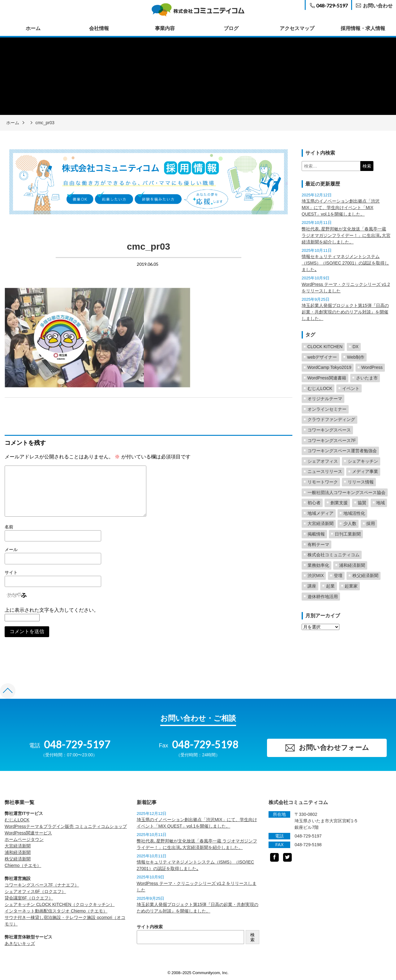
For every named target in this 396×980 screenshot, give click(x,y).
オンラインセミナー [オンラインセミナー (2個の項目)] (327, 409)
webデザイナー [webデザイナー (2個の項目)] (322, 357)
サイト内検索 (150, 927)
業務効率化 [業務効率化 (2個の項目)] (318, 565)
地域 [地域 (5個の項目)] (381, 503)
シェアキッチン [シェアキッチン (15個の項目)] (363, 461)
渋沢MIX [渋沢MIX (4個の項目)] (316, 575)
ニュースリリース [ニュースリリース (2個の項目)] (325, 471)
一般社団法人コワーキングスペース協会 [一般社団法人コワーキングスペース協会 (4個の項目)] (346, 492)
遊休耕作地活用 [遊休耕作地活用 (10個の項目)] (323, 597)
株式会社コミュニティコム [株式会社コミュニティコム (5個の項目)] (334, 555)
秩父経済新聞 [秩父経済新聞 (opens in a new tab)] (18, 859)
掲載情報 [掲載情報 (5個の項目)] (316, 534)
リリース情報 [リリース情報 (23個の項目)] (361, 482)
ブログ (231, 28)
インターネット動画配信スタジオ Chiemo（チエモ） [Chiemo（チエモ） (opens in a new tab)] (56, 911)
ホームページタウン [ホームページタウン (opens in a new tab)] (24, 839)
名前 (9, 527)
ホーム (33, 28)
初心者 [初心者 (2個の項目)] (314, 503)
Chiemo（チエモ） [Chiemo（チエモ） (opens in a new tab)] (23, 865)
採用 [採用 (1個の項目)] (371, 523)
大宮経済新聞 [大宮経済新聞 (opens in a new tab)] (18, 846)
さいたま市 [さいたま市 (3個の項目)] (367, 378)
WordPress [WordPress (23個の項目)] (372, 367)
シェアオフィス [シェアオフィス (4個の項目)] (323, 461)
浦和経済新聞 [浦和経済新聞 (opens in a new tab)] (18, 852)
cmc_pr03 (45, 123)
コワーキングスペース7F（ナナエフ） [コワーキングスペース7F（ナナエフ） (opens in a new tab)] (42, 885)
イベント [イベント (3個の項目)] (351, 388)
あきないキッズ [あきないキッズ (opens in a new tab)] (20, 943)
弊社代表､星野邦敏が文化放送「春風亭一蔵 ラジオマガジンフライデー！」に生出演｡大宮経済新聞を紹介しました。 (346, 235)
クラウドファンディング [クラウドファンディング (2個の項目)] (331, 419)
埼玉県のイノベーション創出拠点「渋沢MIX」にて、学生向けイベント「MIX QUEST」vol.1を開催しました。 (341, 208)
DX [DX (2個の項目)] (355, 347)
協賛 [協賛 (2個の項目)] (362, 503)
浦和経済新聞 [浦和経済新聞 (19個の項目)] (352, 565)
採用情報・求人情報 (363, 28)
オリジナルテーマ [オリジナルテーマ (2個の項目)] (325, 399)
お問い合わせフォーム (327, 748)
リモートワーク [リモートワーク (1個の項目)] (323, 482)
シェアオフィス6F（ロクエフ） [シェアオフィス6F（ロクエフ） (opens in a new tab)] (35, 891)
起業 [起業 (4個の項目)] (330, 586)
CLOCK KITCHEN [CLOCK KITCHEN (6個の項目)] (325, 347)
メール (11, 549)
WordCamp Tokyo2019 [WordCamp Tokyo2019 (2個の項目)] (329, 367)
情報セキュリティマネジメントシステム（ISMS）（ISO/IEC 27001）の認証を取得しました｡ (345, 263)
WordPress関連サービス (28, 833)
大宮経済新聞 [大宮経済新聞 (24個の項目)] (321, 523)
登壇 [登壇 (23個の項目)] (338, 575)
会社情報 (99, 28)
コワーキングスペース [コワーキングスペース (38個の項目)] (329, 430)
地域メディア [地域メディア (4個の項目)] (321, 513)
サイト (11, 572)
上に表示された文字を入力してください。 (52, 610)
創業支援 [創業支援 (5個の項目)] (339, 503)
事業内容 (165, 28)
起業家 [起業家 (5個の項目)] (351, 586)
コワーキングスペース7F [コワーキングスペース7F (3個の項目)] (332, 440)
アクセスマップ (297, 28)
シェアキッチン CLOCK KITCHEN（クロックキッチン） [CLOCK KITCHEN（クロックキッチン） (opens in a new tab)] (60, 904)
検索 (252, 937)
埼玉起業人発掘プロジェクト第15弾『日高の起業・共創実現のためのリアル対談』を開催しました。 (345, 312)
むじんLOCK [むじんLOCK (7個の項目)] (320, 388)
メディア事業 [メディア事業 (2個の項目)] (365, 471)
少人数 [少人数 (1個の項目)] (350, 523)
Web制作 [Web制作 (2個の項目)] (356, 357)
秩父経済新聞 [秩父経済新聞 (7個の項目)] (365, 575)
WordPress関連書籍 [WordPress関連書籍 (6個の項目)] (327, 378)
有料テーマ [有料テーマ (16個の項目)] (318, 545)
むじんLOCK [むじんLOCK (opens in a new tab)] (17, 820)
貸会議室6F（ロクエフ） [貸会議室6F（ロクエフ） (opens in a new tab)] (29, 898)
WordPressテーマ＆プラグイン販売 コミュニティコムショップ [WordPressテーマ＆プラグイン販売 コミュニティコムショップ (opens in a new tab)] (66, 826)
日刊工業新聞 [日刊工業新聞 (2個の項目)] (348, 534)
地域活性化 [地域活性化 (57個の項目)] (354, 513)
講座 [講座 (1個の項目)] (312, 586)
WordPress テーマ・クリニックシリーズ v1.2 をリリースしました (346, 288)
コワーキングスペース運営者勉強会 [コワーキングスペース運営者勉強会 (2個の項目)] (342, 451)
